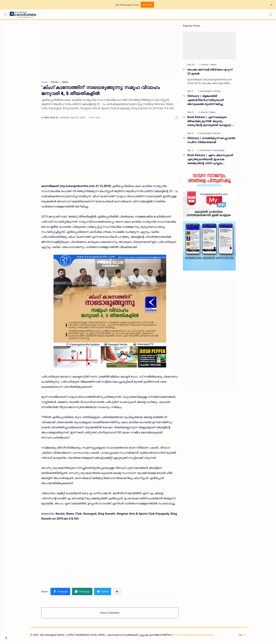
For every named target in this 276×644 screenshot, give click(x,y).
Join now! (147, 5)
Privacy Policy (187, 636)
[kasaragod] (213, 93)
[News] (220, 66)
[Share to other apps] (123, 593)
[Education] (213, 152)
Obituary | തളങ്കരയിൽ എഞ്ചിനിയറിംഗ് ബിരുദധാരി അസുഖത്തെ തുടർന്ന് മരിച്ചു (212, 102)
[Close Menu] (271, 5)
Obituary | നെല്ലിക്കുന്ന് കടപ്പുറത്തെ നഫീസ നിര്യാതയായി (217, 142)
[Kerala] (212, 66)
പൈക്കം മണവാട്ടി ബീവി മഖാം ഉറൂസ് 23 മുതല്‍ (216, 73)
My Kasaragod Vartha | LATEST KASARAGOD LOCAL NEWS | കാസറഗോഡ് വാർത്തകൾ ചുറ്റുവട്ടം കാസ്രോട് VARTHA (112, 636)
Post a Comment (116, 614)
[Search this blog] (73, 14)
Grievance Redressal (208, 636)
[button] (270, 14)
